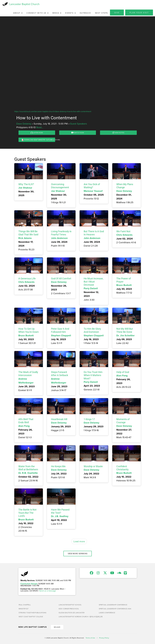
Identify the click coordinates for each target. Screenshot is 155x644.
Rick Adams (25, 238)
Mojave (57, 627)
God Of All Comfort (61, 278)
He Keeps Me (58, 466)
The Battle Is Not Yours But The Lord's (27, 513)
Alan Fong (122, 376)
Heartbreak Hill (59, 419)
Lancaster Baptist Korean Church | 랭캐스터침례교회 (78, 617)
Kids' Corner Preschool (69, 609)
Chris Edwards (124, 235)
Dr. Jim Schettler (125, 335)
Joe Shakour (25, 188)
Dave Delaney (24, 124)
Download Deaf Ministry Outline (38, 140)
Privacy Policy (104, 638)
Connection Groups (29, 584)
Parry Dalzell (91, 288)
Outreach (85, 13)
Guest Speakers (78, 124)
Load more (79, 541)
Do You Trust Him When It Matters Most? (93, 375)
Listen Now (37, 133)
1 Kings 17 (89, 419)
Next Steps (102, 13)
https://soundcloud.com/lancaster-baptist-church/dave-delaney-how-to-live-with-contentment (53, 111)
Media (57, 13)
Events (70, 13)
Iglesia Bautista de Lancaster (72, 613)
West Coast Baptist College (31, 617)
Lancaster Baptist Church (24, 4)
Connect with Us (37, 13)
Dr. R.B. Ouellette (28, 473)
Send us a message (48, 591)
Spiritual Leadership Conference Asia (115, 609)
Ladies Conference (107, 613)
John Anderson (59, 238)
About (18, 13)
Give (117, 13)
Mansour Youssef (93, 191)
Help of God (123, 372)
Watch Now (78, 133)
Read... (40, 127)
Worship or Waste (93, 466)
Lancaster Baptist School (70, 605)
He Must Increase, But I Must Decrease (94, 282)
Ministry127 (23, 609)
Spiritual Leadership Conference (113, 605)
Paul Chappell (25, 605)
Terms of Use (90, 638)
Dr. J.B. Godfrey (60, 516)
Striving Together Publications (32, 613)
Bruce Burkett (124, 285)
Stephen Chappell (61, 335)
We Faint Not (123, 231)
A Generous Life (27, 278)
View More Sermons (78, 554)
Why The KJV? (26, 184)
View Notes (118, 133)
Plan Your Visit (139, 13)
